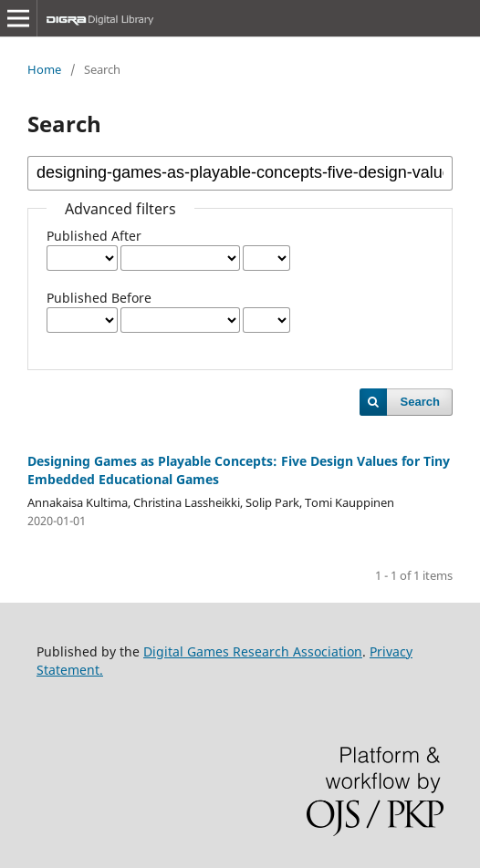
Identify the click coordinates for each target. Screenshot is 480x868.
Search (420, 402)
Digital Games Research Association (253, 651)
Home (44, 69)
